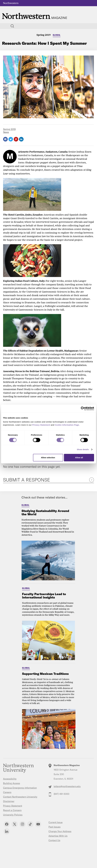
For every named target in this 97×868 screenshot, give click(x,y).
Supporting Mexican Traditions (45, 674)
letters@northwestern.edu (67, 786)
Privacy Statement (13, 806)
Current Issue (56, 822)
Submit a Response (27, 480)
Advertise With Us (58, 836)
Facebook (5, 139)
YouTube (38, 824)
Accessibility (10, 779)
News (6, 132)
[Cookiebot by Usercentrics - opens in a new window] (83, 408)
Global (57, 35)
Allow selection (48, 458)
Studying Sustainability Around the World (45, 512)
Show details (83, 449)
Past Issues (54, 827)
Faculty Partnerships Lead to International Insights (44, 596)
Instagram (22, 824)
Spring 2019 (44, 35)
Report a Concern (12, 810)
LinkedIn (21, 139)
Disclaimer (9, 801)
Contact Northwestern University (20, 797)
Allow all (79, 458)
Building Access (12, 783)
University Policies (13, 815)
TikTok (30, 824)
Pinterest (16, 139)
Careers (7, 792)
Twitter (11, 139)
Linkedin (7, 831)
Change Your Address (60, 831)
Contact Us (54, 840)
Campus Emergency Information (20, 788)
